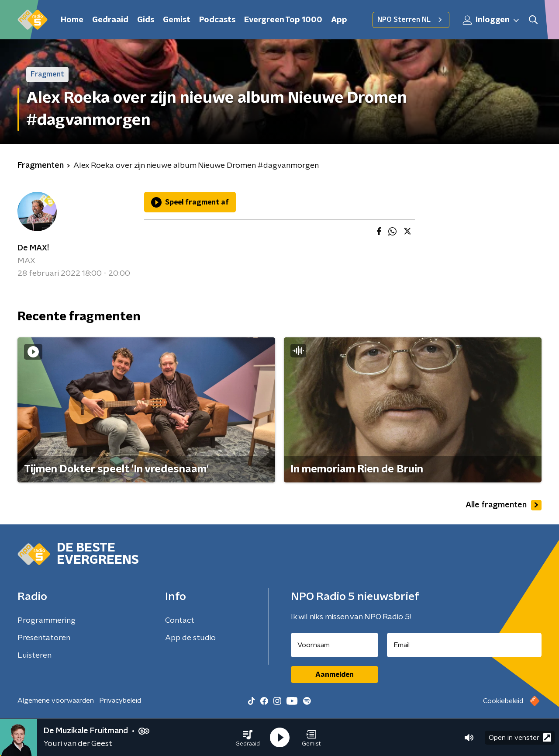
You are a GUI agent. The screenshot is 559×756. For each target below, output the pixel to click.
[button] (248, 738)
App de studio (190, 638)
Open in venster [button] (520, 737)
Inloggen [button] (491, 20)
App (339, 20)
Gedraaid (110, 20)
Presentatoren (44, 638)
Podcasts (217, 20)
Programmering (47, 621)
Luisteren (35, 655)
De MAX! (33, 248)
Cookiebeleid (503, 701)
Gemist (177, 20)
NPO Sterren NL (411, 20)
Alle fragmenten (504, 505)
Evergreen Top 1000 (283, 20)
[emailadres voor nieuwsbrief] (464, 645)
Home (72, 20)
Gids (146, 20)
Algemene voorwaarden (56, 701)
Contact (180, 621)
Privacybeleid (120, 701)
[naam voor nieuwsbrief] (335, 645)
